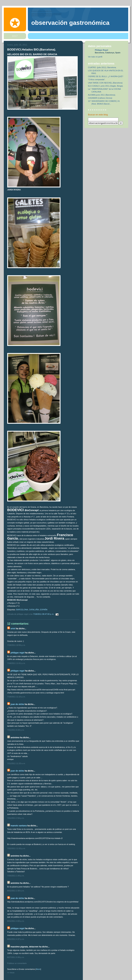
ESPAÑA (44, 610)
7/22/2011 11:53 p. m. (16, 848)
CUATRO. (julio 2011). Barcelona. (102, 67)
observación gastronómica (70, 23)
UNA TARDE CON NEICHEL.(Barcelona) (105, 83)
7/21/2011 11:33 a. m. (16, 763)
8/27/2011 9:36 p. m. (16, 957)
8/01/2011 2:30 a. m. (16, 891)
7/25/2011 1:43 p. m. (16, 876)
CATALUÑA (34, 610)
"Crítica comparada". (97, 79)
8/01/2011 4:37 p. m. (16, 939)
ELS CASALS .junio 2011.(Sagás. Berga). (106, 86)
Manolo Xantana (19, 826)
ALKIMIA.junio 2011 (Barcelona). (102, 95)
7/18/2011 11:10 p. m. (16, 697)
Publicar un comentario (17, 963)
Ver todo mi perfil (95, 57)
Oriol (13, 629)
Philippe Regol (17, 653)
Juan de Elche (17, 704)
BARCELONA (22, 610)
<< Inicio (11, 973)
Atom (38, 969)
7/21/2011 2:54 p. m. (16, 818)
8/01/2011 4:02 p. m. (16, 921)
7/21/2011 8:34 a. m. (16, 730)
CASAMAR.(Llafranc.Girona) (100, 98)
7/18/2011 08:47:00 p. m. (44, 614)
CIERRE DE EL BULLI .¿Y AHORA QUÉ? (106, 76)
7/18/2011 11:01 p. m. (16, 663)
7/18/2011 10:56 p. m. (16, 645)
